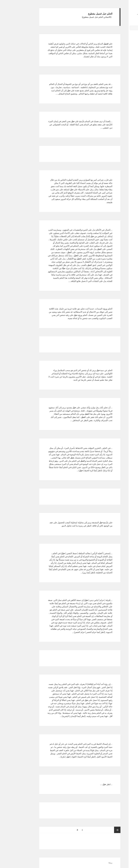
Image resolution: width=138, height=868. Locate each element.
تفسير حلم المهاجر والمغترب (120, 74)
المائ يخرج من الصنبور (122, 57)
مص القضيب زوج (124, 52)
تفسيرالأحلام (122, 10)
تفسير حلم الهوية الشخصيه (121, 77)
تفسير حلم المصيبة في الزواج (120, 72)
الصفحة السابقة (86, 830)
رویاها (79, 863)
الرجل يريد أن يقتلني (123, 54)
